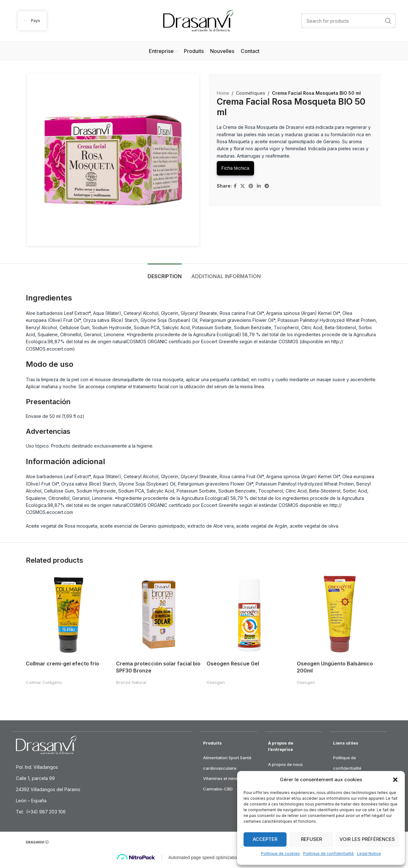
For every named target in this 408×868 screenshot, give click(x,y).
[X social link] (243, 186)
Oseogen (216, 681)
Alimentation (215, 755)
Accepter (265, 839)
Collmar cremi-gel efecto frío (62, 663)
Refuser (311, 839)
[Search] (348, 21)
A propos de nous (285, 761)
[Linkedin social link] (259, 186)
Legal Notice (369, 853)
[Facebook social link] (235, 186)
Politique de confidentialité (328, 853)
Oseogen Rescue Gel (233, 663)
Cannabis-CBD (218, 786)
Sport (234, 755)
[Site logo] (198, 20)
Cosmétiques (250, 93)
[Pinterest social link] (251, 186)
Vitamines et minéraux (225, 775)
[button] (395, 780)
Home (223, 93)
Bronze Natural (131, 681)
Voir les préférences (367, 839)
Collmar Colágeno (44, 681)
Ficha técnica (235, 168)
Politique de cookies (280, 853)
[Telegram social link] (267, 186)
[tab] (165, 273)
